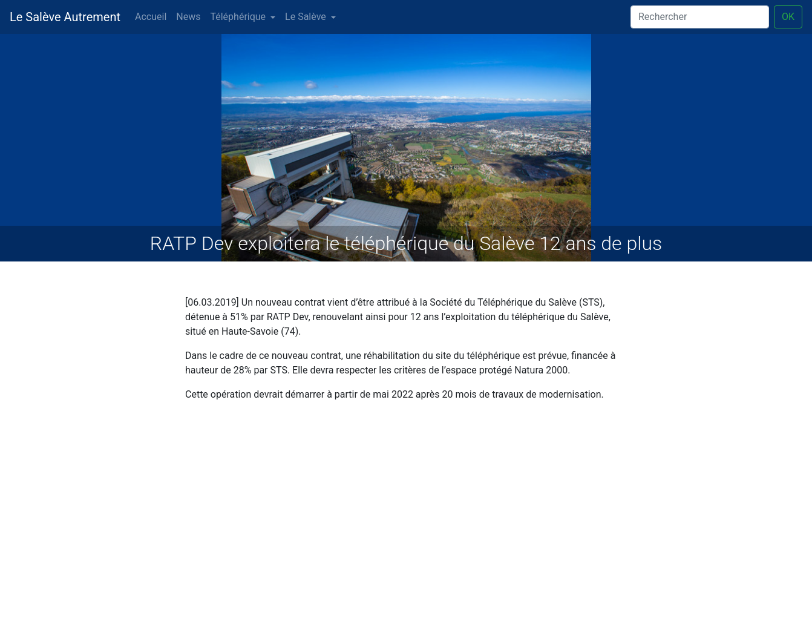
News (188, 17)
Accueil (151, 17)
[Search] (700, 17)
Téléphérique (238, 17)
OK (788, 17)
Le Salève (306, 17)
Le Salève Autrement (65, 17)
